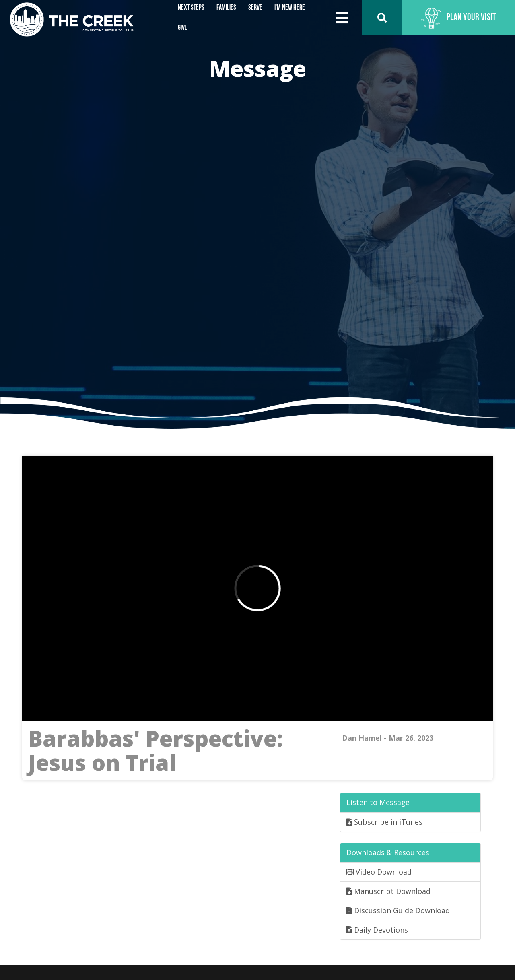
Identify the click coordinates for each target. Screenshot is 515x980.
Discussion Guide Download (398, 910)
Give (183, 28)
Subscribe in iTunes (384, 822)
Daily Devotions (377, 930)
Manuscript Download (388, 891)
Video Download (379, 872)
